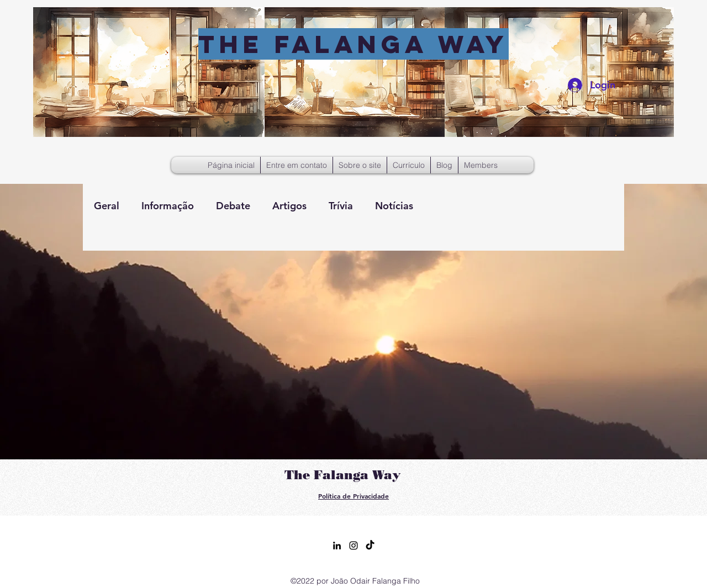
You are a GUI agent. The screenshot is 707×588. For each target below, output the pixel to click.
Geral (107, 206)
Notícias (394, 206)
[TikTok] (370, 545)
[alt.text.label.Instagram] (353, 545)
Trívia (341, 206)
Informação (168, 206)
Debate (233, 206)
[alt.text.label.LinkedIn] (337, 545)
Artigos (289, 206)
